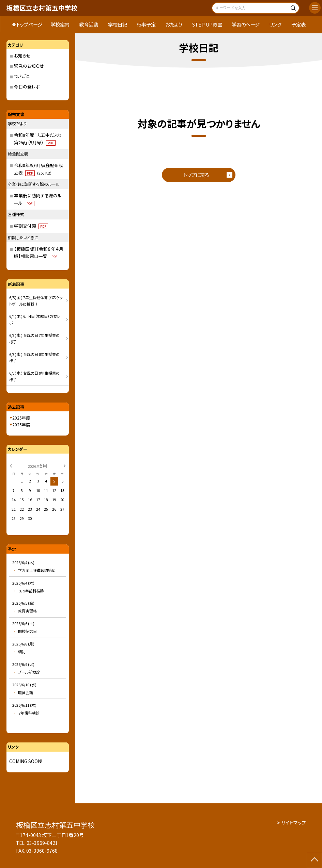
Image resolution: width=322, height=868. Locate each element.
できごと (22, 76)
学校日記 (118, 24)
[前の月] (11, 465)
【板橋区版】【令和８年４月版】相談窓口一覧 (39, 253)
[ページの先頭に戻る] (314, 860)
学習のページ (246, 24)
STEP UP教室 (207, 24)
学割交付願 (31, 226)
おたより (174, 24)
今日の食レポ (27, 87)
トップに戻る (196, 175)
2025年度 (21, 424)
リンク (275, 24)
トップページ (29, 24)
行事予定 (146, 24)
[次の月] (65, 465)
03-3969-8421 (42, 843)
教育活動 (89, 24)
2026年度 (21, 418)
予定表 (298, 24)
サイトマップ (294, 822)
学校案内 (60, 24)
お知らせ (22, 56)
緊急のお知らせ (29, 66)
